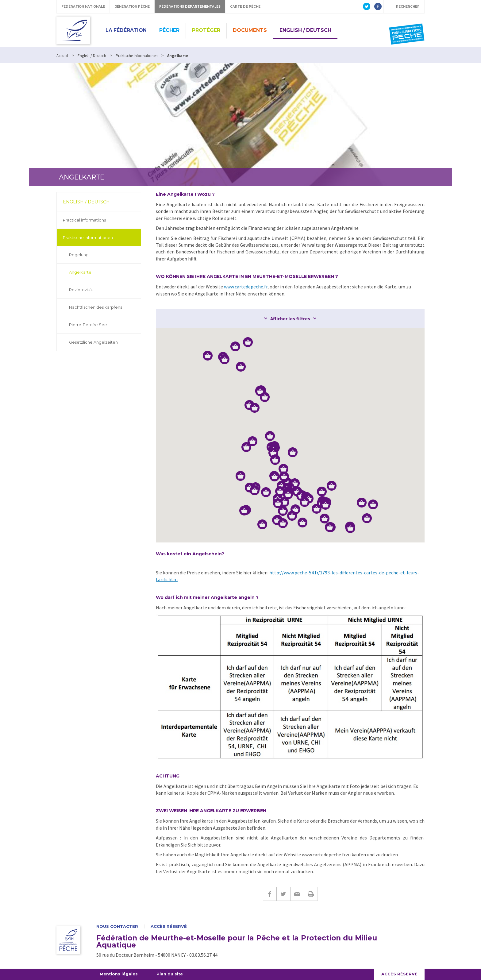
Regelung (79, 255)
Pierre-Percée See (88, 325)
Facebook (270, 894)
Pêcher (169, 30)
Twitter (283, 894)
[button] (295, 483)
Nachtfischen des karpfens (96, 307)
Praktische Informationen (88, 237)
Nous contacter (117, 926)
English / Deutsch (305, 30)
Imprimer (311, 894)
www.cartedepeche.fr (246, 287)
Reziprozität (81, 290)
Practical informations (84, 220)
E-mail (297, 894)
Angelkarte (80, 272)
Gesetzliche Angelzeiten (93, 342)
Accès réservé (169, 926)
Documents (250, 30)
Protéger (206, 30)
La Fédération (126, 30)
